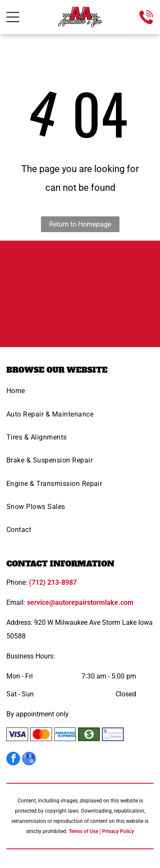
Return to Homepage (80, 224)
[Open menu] (13, 17)
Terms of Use (83, 831)
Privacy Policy (118, 831)
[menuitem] (80, 394)
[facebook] (13, 760)
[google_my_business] (29, 760)
